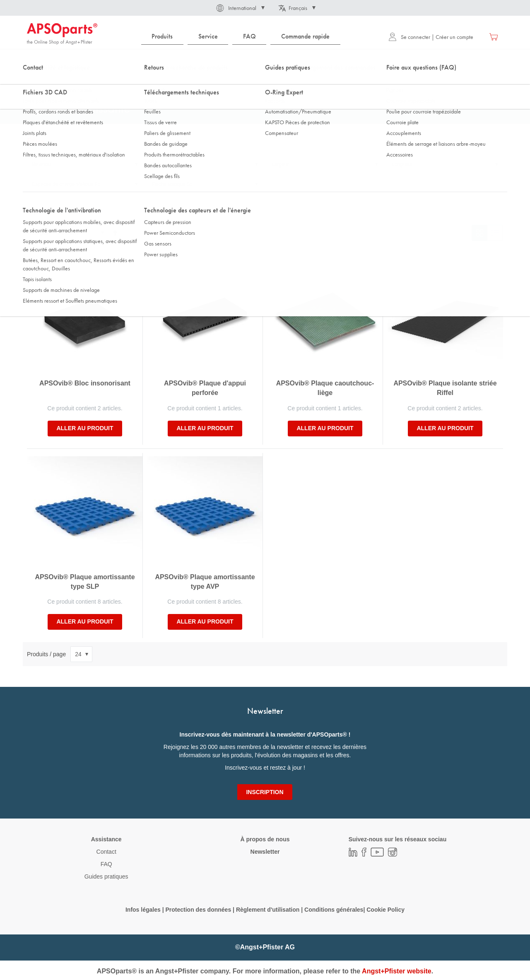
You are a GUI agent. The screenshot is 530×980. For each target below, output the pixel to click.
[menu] (243, 37)
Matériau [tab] (41, 164)
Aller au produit (85, 428)
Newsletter (265, 852)
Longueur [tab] (402, 164)
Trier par (38, 233)
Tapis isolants (147, 82)
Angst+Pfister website (397, 971)
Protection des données (198, 910)
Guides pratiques (106, 876)
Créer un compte (454, 37)
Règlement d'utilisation (268, 910)
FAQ (106, 864)
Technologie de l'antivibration (87, 82)
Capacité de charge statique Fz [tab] (66, 184)
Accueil (35, 82)
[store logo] (62, 34)
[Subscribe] (265, 792)
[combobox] (265, 61)
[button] (240, 8)
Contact (106, 852)
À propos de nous (265, 839)
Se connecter (409, 37)
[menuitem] (162, 37)
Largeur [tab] (280, 164)
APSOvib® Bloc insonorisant (85, 383)
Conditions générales (334, 910)
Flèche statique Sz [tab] (172, 184)
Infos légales (143, 910)
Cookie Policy (385, 910)
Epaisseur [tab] (163, 164)
